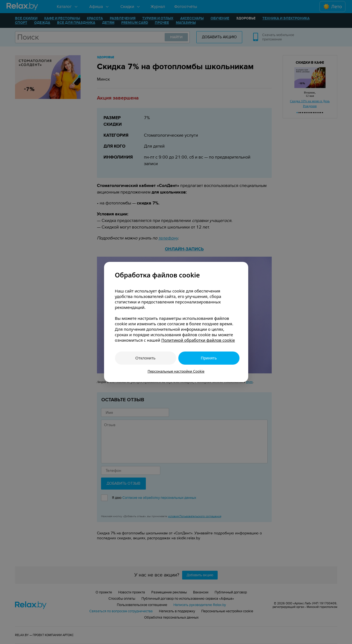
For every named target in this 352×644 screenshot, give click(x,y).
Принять (209, 358)
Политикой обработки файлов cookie (198, 340)
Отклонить (146, 358)
